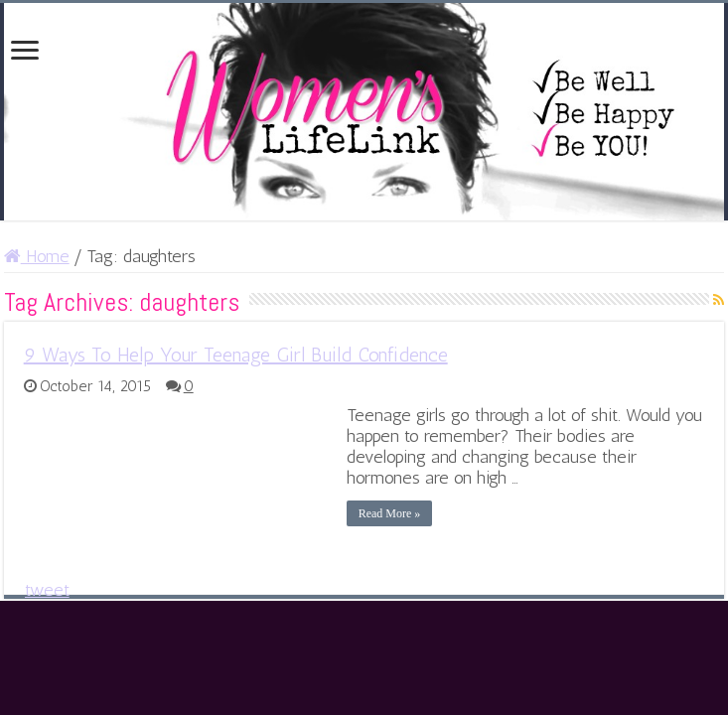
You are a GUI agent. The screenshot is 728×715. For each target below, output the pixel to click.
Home (37, 256)
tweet (47, 590)
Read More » (390, 513)
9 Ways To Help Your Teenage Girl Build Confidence (236, 355)
